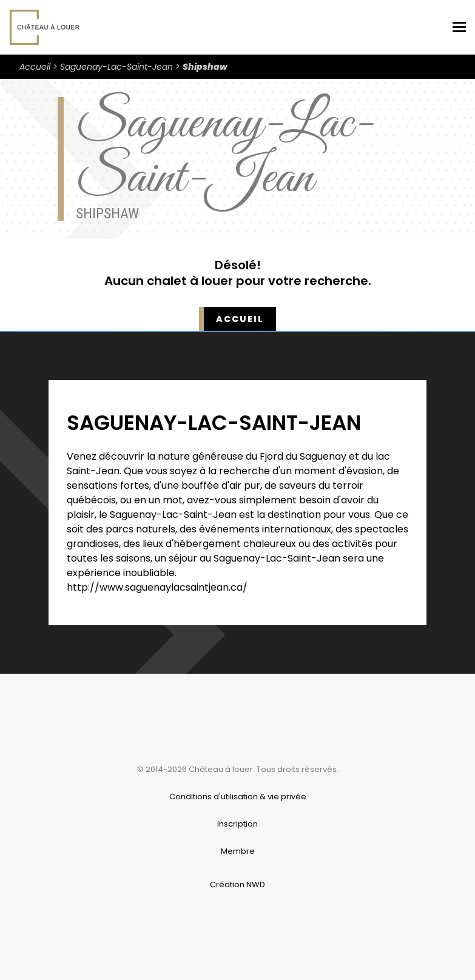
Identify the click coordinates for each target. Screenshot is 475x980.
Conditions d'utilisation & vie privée (238, 797)
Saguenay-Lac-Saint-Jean (116, 67)
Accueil (35, 67)
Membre (238, 851)
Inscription (238, 824)
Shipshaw (205, 67)
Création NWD (238, 884)
